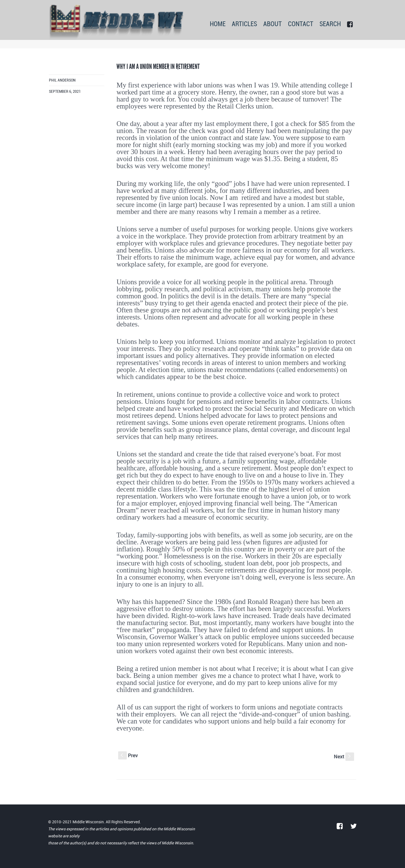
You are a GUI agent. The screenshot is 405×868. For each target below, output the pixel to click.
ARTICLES (244, 24)
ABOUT (273, 24)
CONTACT (301, 24)
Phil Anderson (62, 80)
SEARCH (330, 24)
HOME (218, 24)
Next (344, 756)
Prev (128, 755)
